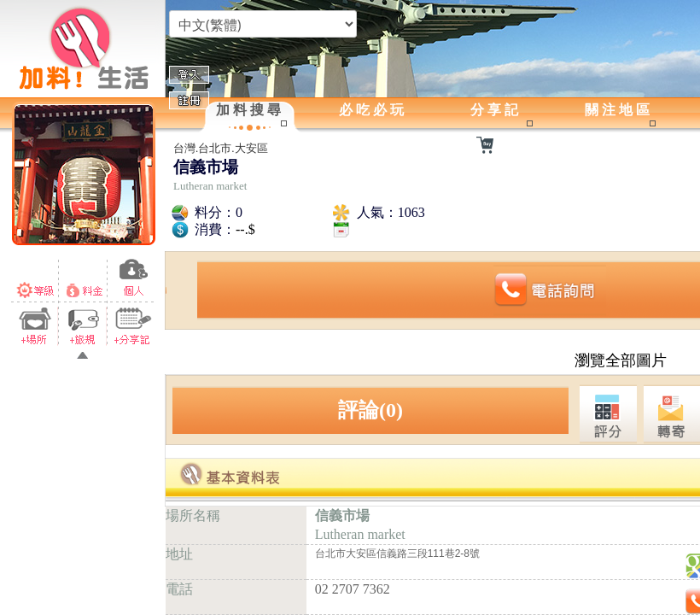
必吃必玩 (373, 110)
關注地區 (619, 110)
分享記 (496, 110)
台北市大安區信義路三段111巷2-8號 (397, 553)
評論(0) (370, 410)
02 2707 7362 (353, 589)
